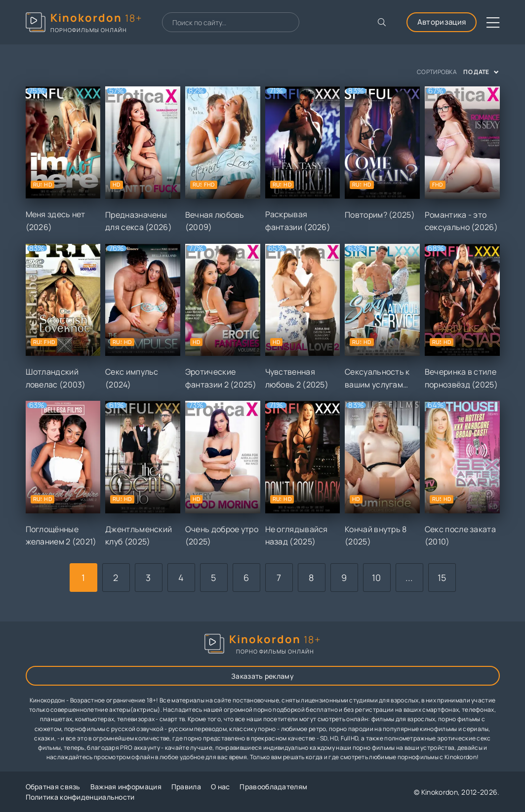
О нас (221, 787)
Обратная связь (53, 787)
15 (442, 578)
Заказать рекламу (262, 676)
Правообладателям (273, 787)
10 (377, 578)
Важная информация (126, 787)
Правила (186, 787)
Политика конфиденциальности (80, 797)
